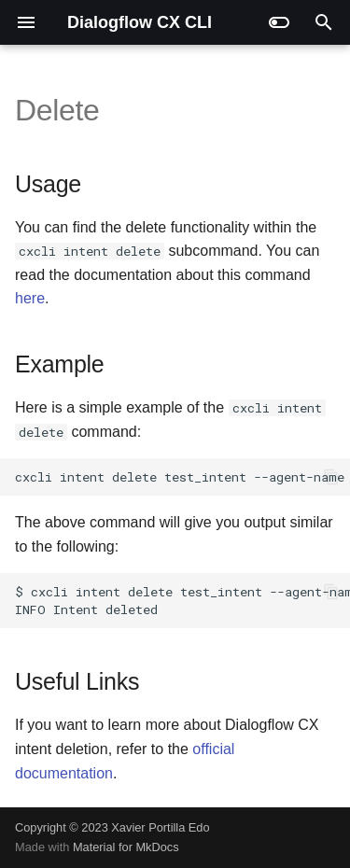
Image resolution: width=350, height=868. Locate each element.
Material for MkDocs (126, 847)
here (30, 298)
